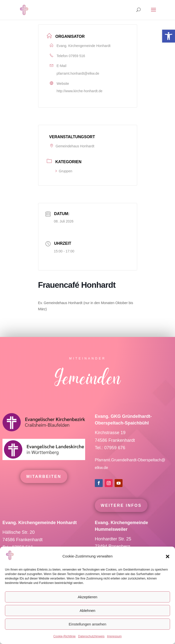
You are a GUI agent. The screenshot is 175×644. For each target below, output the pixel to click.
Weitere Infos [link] (121, 515)
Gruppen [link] (64, 171)
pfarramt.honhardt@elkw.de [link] (78, 73)
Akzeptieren (87, 597)
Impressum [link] (114, 636)
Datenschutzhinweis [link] (91, 636)
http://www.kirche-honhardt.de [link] (80, 91)
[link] (169, 36)
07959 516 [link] (77, 56)
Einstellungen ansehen (88, 624)
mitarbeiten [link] (44, 487)
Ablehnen (87, 611)
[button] (168, 556)
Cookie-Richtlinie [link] (64, 636)
